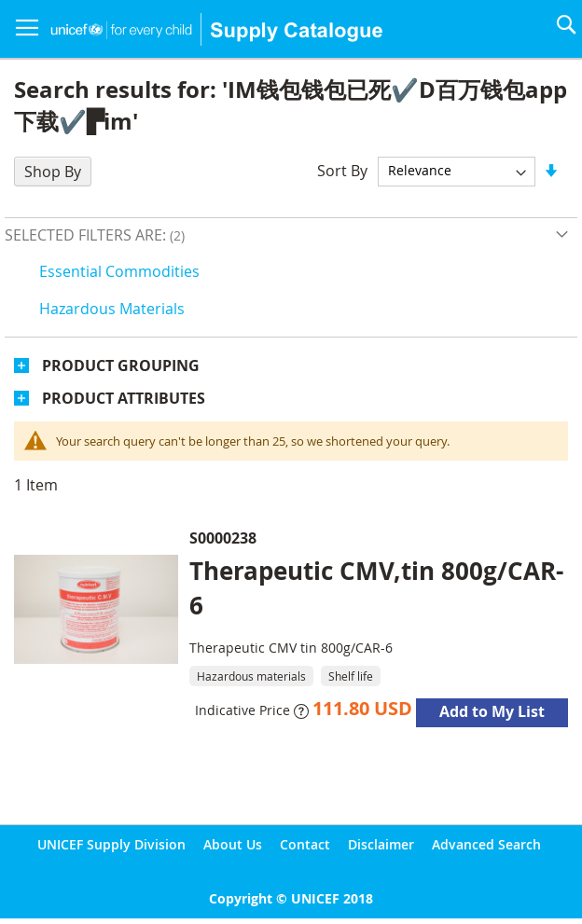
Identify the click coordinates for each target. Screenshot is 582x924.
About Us (233, 844)
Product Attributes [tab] (124, 398)
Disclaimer (381, 844)
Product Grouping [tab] (121, 365)
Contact (305, 844)
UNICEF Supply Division (111, 844)
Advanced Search (486, 844)
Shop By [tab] (53, 172)
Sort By (342, 170)
